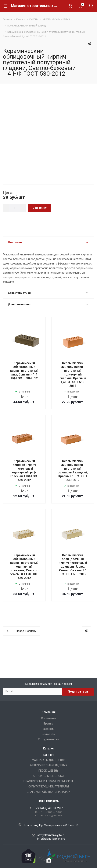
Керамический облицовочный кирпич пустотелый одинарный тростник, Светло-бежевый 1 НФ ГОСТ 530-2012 (24, 567)
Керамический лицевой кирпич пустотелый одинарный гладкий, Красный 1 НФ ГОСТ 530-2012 (73, 470)
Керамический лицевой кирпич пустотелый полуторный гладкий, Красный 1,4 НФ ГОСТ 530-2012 (73, 374)
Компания (49, 712)
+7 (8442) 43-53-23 (47, 808)
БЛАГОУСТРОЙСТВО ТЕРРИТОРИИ (48, 792)
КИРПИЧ (48, 755)
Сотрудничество (48, 739)
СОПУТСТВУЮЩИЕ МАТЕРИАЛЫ (49, 787)
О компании (48, 718)
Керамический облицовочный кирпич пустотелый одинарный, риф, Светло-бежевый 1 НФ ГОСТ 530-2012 (73, 565)
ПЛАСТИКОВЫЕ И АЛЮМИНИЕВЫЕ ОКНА (48, 781)
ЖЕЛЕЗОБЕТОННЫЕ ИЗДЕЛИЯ (48, 765)
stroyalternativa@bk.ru (51, 835)
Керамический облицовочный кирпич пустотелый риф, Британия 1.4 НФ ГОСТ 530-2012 (24, 371)
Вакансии (48, 729)
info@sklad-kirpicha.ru (51, 839)
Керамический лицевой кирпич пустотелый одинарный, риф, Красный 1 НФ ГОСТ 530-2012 (24, 470)
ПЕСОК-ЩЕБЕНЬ (48, 771)
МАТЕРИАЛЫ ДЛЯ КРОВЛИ (49, 760)
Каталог (49, 749)
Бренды (48, 724)
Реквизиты (48, 734)
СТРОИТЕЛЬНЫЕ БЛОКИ (48, 776)
